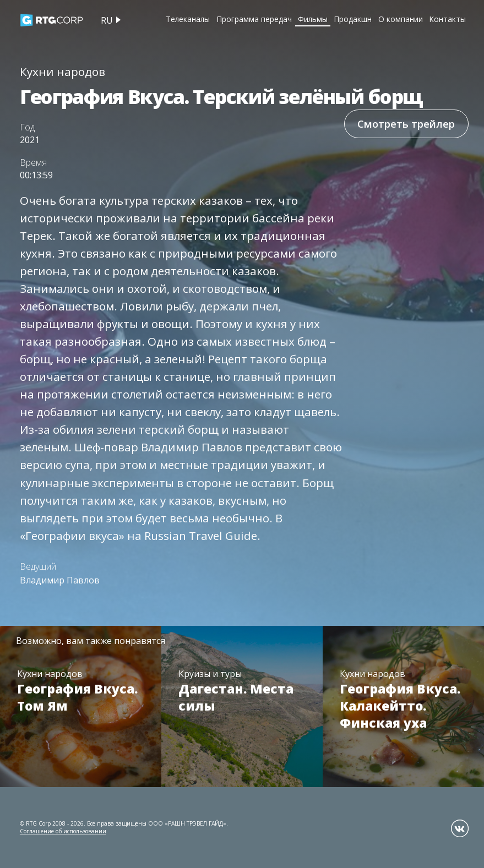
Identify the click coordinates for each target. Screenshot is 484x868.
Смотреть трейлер (406, 124)
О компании (401, 19)
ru (107, 20)
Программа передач (254, 19)
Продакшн (353, 19)
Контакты (447, 19)
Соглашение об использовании (63, 831)
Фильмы (313, 19)
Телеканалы (188, 19)
